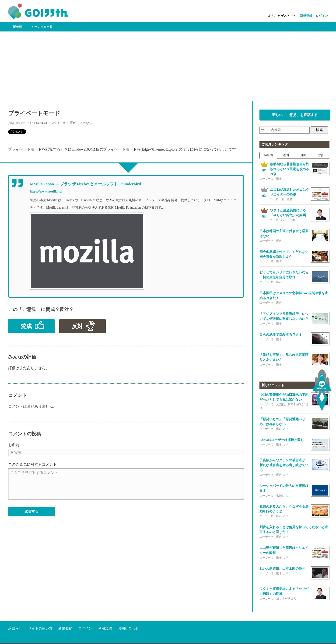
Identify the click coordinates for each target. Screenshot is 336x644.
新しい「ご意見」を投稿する (295, 115)
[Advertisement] (168, 66)
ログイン (322, 16)
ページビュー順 (42, 27)
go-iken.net (36, 639)
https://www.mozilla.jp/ (46, 191)
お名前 (14, 445)
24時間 (268, 155)
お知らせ (15, 619)
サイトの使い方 (40, 619)
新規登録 (306, 16)
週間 (286, 155)
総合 (321, 155)
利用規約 (105, 619)
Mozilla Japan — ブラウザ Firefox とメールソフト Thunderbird (85, 184)
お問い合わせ (128, 619)
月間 (303, 155)
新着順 (17, 27)
